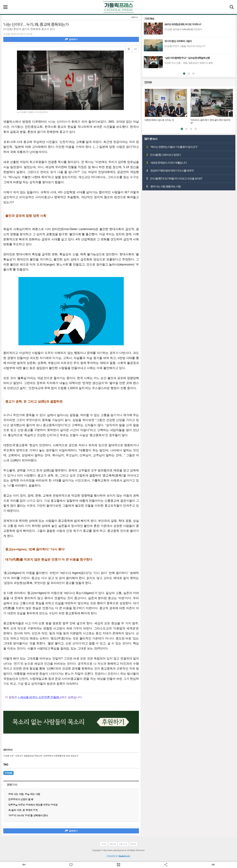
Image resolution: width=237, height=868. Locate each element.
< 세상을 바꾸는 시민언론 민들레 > (39, 697)
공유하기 (71, 39)
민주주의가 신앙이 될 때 (21, 799)
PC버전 (133, 844)
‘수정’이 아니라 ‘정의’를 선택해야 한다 (28, 815)
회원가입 (113, 844)
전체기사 (134, 17)
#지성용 (8, 773)
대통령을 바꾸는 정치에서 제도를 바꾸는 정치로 (33, 805)
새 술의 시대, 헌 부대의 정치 (23, 810)
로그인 (104, 844)
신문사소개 (123, 844)
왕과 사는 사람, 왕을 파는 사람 (24, 794)
